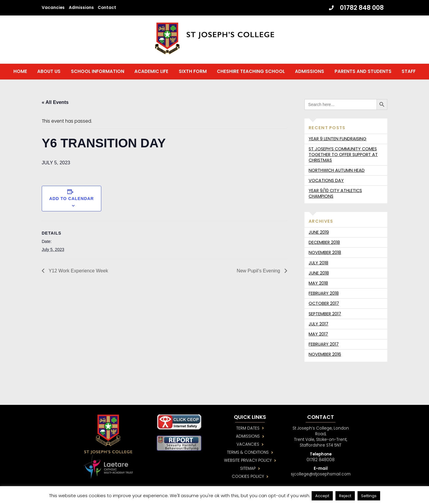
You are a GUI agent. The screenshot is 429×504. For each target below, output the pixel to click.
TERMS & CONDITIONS (249, 454)
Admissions (81, 8)
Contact (107, 8)
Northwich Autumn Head (337, 171)
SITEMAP (249, 471)
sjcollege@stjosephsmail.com (323, 476)
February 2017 (324, 345)
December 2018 (324, 244)
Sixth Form (193, 72)
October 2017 (324, 305)
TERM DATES (249, 430)
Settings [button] (369, 496)
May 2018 (318, 284)
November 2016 (325, 355)
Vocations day (326, 182)
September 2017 (325, 315)
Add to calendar (71, 199)
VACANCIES (249, 446)
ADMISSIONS (249, 438)
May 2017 (318, 335)
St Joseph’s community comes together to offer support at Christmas (343, 156)
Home (20, 72)
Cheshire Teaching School (251, 72)
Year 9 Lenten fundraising (338, 140)
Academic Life (151, 72)
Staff (409, 72)
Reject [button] (345, 496)
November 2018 (325, 254)
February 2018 (324, 294)
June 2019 (319, 233)
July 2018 (318, 264)
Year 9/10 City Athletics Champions (335, 195)
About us (49, 72)
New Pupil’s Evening (259, 272)
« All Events (55, 103)
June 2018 (319, 274)
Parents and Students (363, 72)
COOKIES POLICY (249, 479)
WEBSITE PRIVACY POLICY (249, 462)
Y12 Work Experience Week (78, 272)
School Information (98, 72)
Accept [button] (322, 496)
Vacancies (53, 8)
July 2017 (318, 325)
